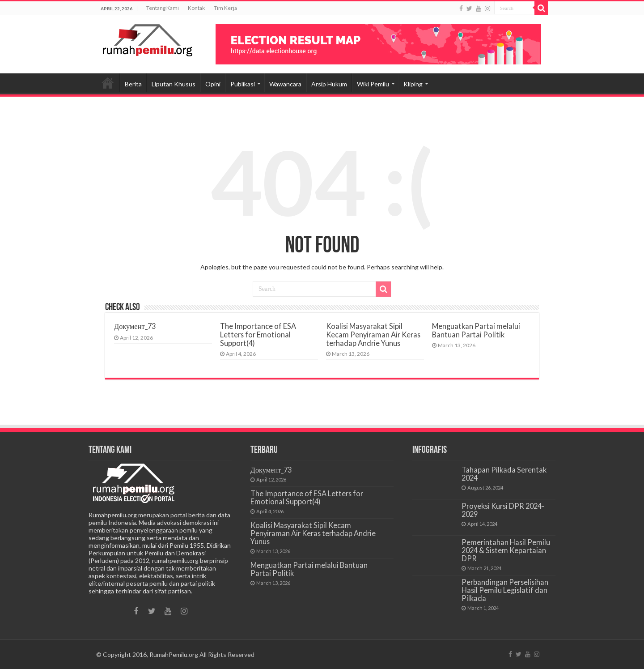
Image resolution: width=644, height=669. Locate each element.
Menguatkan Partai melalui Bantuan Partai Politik (476, 330)
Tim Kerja (225, 8)
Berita (133, 84)
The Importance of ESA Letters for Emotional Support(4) (258, 334)
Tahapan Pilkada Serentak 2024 (504, 474)
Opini (213, 84)
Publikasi (243, 84)
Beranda (108, 83)
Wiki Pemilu (373, 84)
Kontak (196, 8)
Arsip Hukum (329, 84)
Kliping (413, 84)
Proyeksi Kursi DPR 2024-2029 (503, 510)
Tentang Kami (163, 8)
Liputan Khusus (174, 84)
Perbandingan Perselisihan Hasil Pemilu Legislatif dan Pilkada (505, 590)
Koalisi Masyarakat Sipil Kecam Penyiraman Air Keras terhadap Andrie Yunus (373, 334)
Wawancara (285, 84)
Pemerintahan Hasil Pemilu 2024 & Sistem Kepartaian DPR (506, 550)
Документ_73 (135, 326)
